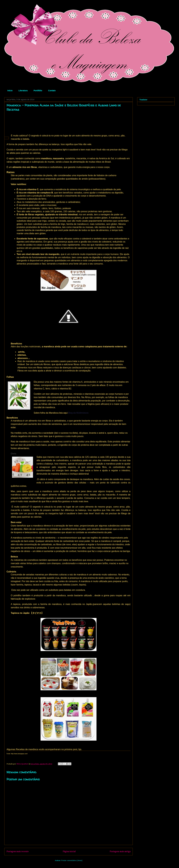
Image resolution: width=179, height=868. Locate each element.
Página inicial (69, 852)
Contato (52, 91)
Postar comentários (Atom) (72, 861)
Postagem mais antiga (120, 852)
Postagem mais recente (18, 852)
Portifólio (38, 91)
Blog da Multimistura (78, 413)
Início (10, 91)
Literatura (23, 91)
